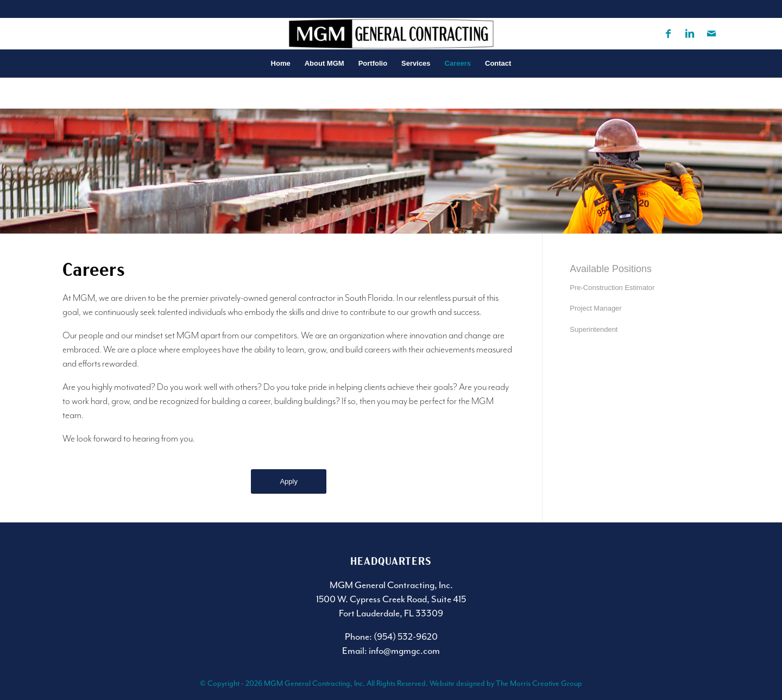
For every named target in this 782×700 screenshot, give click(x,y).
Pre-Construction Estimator (612, 288)
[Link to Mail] (711, 34)
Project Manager (595, 308)
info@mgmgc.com (404, 651)
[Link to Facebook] (668, 34)
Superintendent (594, 329)
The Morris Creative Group (539, 683)
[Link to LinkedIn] (690, 34)
